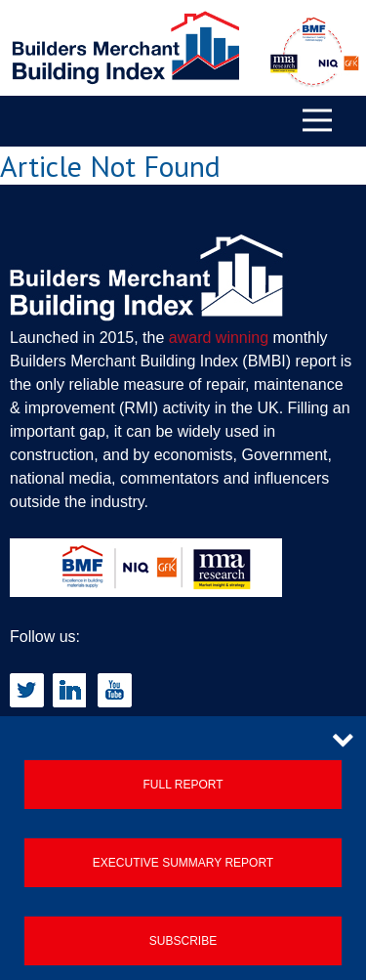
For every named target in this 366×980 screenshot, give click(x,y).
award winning (219, 338)
